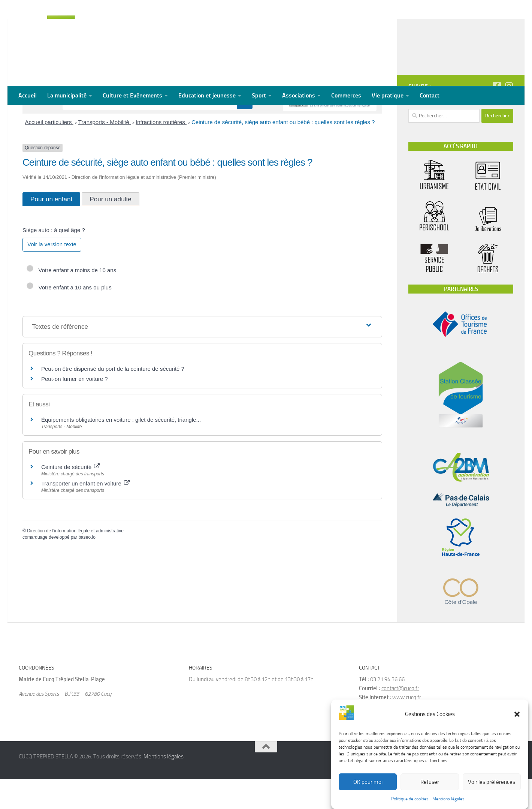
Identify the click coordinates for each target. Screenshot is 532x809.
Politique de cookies (410, 799)
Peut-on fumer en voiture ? (75, 409)
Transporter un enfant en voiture (85, 513)
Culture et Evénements (132, 95)
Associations (299, 95)
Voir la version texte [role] (52, 274)
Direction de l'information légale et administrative (75, 561)
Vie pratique (388, 95)
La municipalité (67, 95)
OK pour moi (368, 782)
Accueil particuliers (49, 152)
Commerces (346, 95)
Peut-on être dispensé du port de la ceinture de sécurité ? (113, 399)
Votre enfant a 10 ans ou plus (69, 317)
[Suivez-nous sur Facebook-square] (497, 116)
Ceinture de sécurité (70, 497)
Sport (259, 95)
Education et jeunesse (207, 95)
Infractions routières (161, 152)
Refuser (430, 782)
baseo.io (87, 567)
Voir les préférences (492, 782)
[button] (517, 714)
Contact (430, 95)
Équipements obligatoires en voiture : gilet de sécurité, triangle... (121, 450)
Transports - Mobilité (105, 152)
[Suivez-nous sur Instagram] (509, 116)
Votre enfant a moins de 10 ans (71, 300)
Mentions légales (448, 799)
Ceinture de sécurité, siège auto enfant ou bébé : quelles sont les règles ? (283, 152)
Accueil (28, 95)
